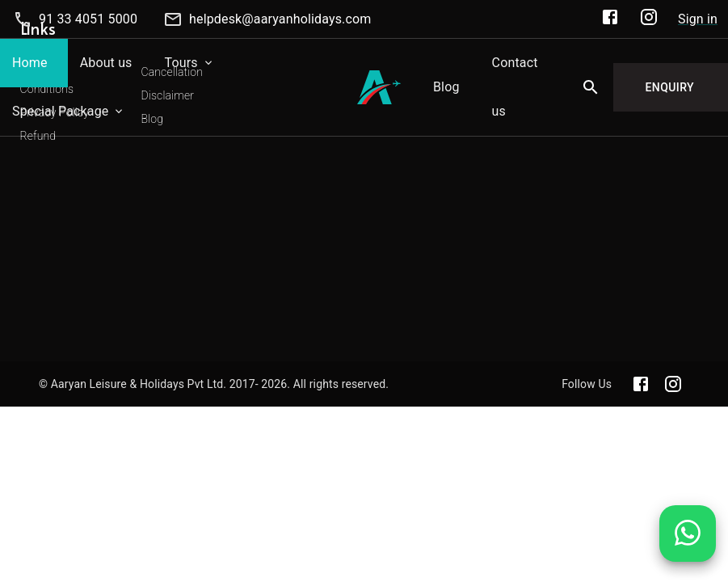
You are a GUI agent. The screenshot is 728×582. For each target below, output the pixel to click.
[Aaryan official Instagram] (673, 384)
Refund (38, 136)
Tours (181, 63)
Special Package (60, 111)
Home (30, 63)
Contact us (515, 87)
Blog (446, 87)
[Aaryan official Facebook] (641, 384)
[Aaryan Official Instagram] (649, 20)
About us (106, 63)
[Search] (591, 87)
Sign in (698, 19)
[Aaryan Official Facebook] (610, 20)
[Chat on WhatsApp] (688, 545)
